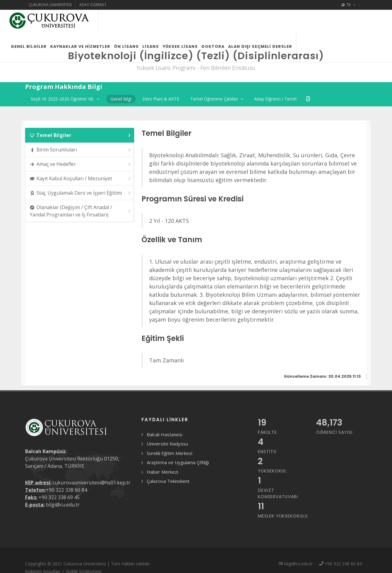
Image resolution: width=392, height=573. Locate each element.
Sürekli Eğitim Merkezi (170, 453)
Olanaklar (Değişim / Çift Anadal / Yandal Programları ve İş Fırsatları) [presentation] (81, 211)
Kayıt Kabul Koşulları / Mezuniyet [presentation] (81, 179)
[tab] (80, 135)
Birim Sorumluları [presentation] (81, 150)
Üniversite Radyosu (167, 444)
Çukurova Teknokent (168, 481)
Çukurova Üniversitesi (50, 5)
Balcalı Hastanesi (164, 434)
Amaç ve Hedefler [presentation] (81, 164)
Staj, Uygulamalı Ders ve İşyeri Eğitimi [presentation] (81, 193)
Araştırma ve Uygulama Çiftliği (178, 462)
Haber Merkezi (162, 472)
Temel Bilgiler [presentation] (81, 135)
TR (349, 5)
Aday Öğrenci (93, 5)
